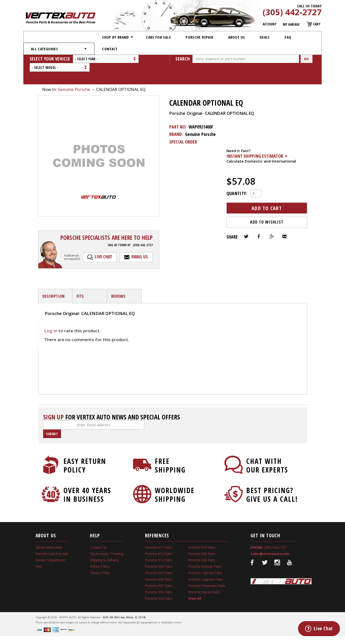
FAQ (288, 37)
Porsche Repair (199, 37)
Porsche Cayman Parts (205, 555)
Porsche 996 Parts (159, 562)
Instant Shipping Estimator (255, 139)
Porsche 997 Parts (159, 568)
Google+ (272, 219)
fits (80, 279)
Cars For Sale (158, 37)
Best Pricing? (265, 477)
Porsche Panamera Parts (207, 568)
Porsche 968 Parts (202, 536)
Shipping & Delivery (104, 543)
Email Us (140, 239)
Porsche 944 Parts (202, 530)
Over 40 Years (83, 477)
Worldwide (174, 477)
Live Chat (103, 239)
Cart (317, 24)
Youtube (290, 545)
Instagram (277, 545)
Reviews (118, 279)
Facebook (259, 219)
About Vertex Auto (49, 530)
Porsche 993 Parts (159, 555)
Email (284, 219)
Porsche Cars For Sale (52, 536)
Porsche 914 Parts (159, 543)
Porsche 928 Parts (202, 543)
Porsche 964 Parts (159, 549)
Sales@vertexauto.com (270, 536)
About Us (237, 37)
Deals (265, 37)
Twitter (246, 219)
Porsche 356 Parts (159, 575)
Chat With (265, 448)
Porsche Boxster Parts (205, 549)
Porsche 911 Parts (159, 530)
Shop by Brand (116, 37)
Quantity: (237, 176)
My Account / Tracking (106, 536)
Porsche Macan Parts (204, 575)
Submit (52, 417)
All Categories (44, 49)
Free (174, 448)
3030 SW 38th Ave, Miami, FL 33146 (124, 600)
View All (194, 581)
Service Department (50, 543)
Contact (110, 49)
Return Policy (100, 549)
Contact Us (98, 530)
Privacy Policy (100, 555)
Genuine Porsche (74, 72)
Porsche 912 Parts (159, 536)
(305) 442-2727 (292, 12)
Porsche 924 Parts (159, 581)
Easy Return (83, 448)
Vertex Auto (281, 564)
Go (306, 59)
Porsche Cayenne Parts (205, 562)
